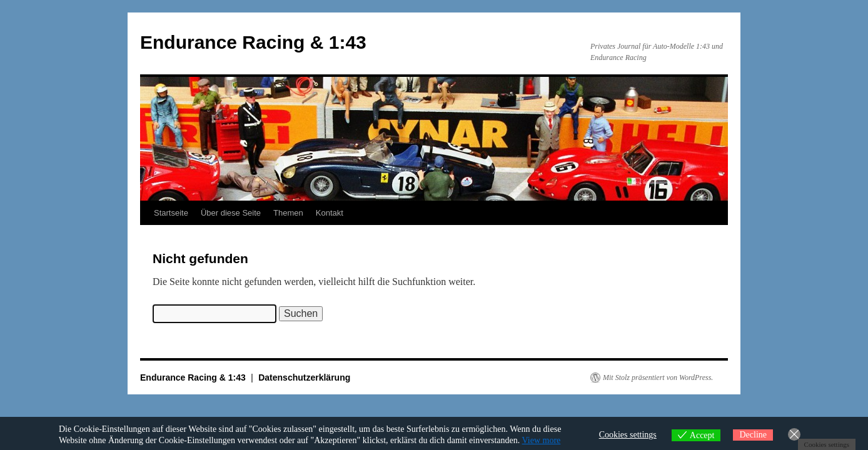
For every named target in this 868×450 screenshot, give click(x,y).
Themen (288, 213)
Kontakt (330, 213)
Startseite (171, 213)
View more (542, 440)
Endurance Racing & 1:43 (253, 42)
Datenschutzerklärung (304, 377)
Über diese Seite (231, 213)
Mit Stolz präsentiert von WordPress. (658, 377)
